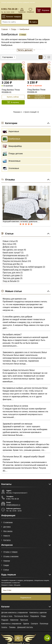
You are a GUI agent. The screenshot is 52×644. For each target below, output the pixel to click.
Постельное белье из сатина (15, 406)
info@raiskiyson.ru (13, 505)
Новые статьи (9, 241)
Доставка (7, 527)
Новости (7, 536)
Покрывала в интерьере (13, 258)
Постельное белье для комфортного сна (21, 442)
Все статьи (7, 244)
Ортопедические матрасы (14, 255)
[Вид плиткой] (41, 57)
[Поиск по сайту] (14, 22)
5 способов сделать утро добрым (17, 317)
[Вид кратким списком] (49, 57)
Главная (4, 29)
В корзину (13, 102)
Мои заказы (8, 531)
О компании (8, 522)
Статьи (6, 570)
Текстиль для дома (11, 278)
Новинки (7, 561)
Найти (33, 22)
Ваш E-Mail (7, 590)
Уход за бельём (9, 281)
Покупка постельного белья (15, 261)
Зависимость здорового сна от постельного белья (25, 352)
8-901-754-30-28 (9, 9)
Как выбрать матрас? (12, 334)
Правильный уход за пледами (16, 270)
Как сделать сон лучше (13, 250)
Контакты (7, 540)
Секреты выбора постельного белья (19, 370)
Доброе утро (8, 247)
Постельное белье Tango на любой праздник (22, 267)
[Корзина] (43, 10)
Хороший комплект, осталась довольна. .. (21, 222)
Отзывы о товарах (10, 552)
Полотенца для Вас (11, 264)
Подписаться (26, 598)
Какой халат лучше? (12, 253)
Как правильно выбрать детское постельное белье (25, 388)
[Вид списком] (45, 57)
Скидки (6, 565)
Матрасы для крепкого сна (14, 299)
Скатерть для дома (11, 275)
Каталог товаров (11, 17)
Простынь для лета (11, 273)
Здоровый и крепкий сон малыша (17, 424)
